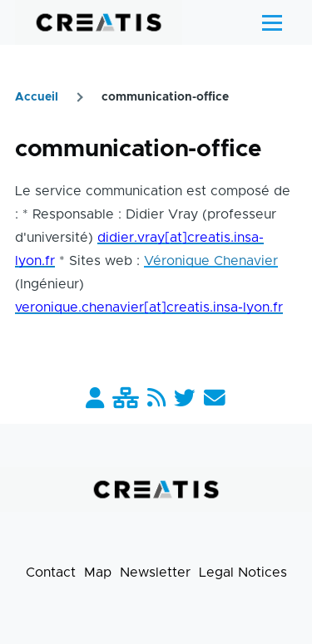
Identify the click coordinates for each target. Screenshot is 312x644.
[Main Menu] (272, 22)
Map (98, 573)
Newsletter (155, 573)
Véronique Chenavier (211, 261)
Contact (51, 573)
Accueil (37, 97)
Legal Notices (243, 573)
